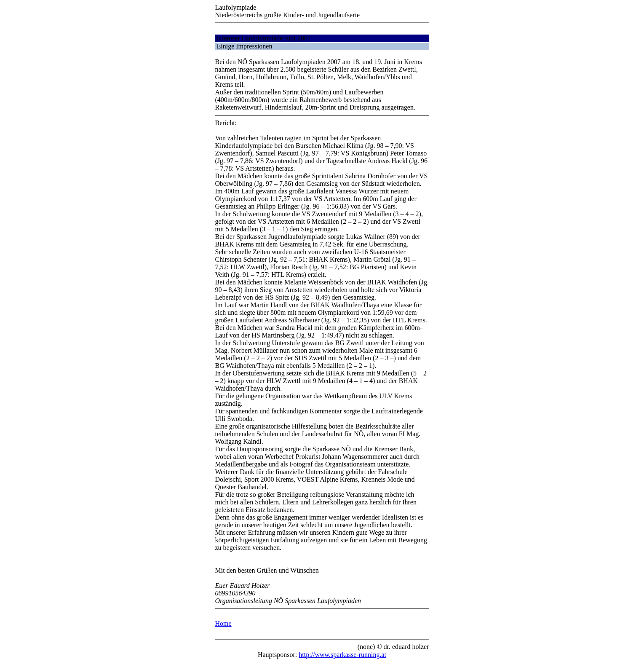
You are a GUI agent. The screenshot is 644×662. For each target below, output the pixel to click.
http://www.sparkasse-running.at (342, 655)
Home (223, 623)
